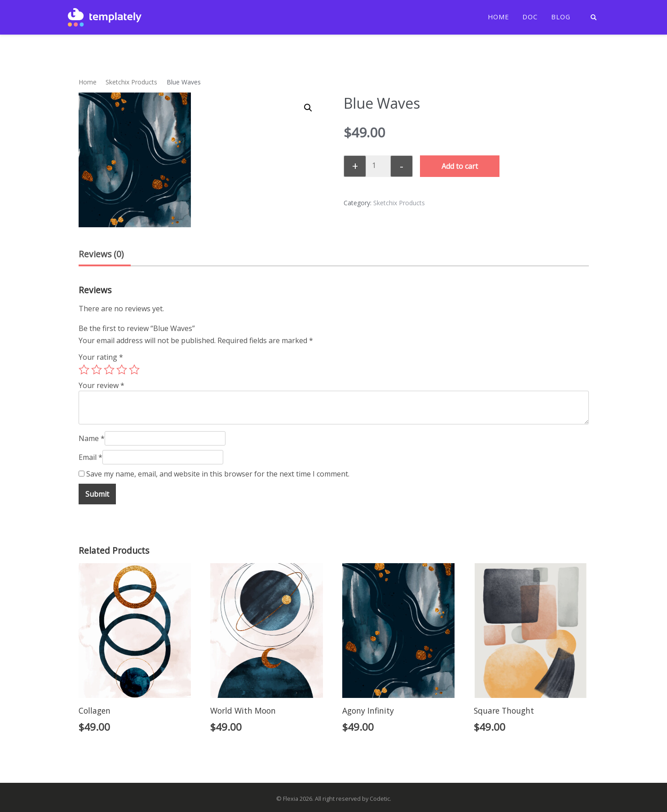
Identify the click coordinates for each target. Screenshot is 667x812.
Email (91, 457)
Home (498, 17)
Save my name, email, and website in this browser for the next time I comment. (218, 474)
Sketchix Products (131, 82)
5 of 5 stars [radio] (134, 370)
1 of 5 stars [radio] (84, 370)
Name (92, 438)
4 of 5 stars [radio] (122, 370)
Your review (102, 385)
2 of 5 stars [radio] (97, 370)
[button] (308, 108)
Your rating (101, 357)
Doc (530, 17)
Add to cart (460, 166)
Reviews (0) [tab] (101, 254)
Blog (561, 17)
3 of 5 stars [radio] (109, 370)
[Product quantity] (377, 165)
